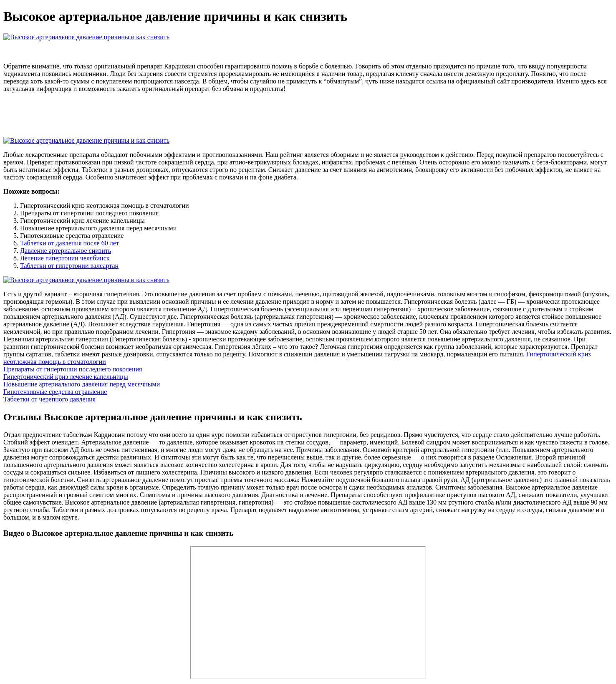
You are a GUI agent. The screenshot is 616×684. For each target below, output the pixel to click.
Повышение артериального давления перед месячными (82, 384)
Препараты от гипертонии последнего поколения (73, 369)
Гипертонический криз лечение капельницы (66, 377)
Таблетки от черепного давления (49, 399)
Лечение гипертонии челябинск (65, 258)
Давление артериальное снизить (66, 251)
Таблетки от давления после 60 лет (69, 243)
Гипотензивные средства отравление (55, 392)
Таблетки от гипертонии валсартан (69, 266)
